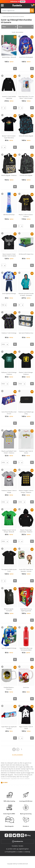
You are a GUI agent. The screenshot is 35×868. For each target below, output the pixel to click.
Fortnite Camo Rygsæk (26, 175)
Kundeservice (18, 841)
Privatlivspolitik (11, 852)
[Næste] (21, 749)
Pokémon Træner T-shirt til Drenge (9, 491)
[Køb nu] (15, 68)
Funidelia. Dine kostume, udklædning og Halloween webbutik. (17, 5)
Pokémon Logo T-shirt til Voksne (26, 452)
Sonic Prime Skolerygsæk (26, 57)
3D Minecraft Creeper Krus (26, 254)
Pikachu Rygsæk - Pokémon (9, 175)
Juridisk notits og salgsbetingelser (18, 849)
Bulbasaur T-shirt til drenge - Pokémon (9, 373)
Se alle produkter (17, 755)
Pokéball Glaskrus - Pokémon (9, 688)
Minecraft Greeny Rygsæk (26, 136)
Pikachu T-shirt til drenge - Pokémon (26, 373)
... (1, 17)
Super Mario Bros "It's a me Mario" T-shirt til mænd (26, 97)
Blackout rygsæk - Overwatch (9, 610)
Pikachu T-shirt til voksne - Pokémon (26, 216)
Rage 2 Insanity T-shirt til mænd (26, 728)
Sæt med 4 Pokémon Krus (26, 333)
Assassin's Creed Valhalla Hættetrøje (9, 97)
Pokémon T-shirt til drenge (9, 333)
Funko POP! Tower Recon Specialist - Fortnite (26, 570)
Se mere (5, 783)
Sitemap (28, 852)
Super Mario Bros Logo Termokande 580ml (26, 649)
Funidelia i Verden (18, 846)
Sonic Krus (26, 687)
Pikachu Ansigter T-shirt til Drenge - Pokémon (26, 491)
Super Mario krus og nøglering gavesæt (26, 610)
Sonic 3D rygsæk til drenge (9, 648)
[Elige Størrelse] (4, 108)
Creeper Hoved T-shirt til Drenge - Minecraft (9, 531)
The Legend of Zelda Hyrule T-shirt (9, 570)
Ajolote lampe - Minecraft (9, 57)
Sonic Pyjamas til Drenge (9, 293)
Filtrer (4, 27)
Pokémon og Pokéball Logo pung (26, 413)
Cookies (20, 852)
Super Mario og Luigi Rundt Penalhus (9, 728)
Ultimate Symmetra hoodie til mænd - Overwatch (26, 294)
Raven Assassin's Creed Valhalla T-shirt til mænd (9, 255)
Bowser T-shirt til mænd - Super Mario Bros (9, 137)
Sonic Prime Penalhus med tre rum (9, 413)
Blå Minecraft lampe (9, 215)
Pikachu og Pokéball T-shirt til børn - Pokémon (9, 452)
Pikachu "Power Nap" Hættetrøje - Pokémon (26, 531)
